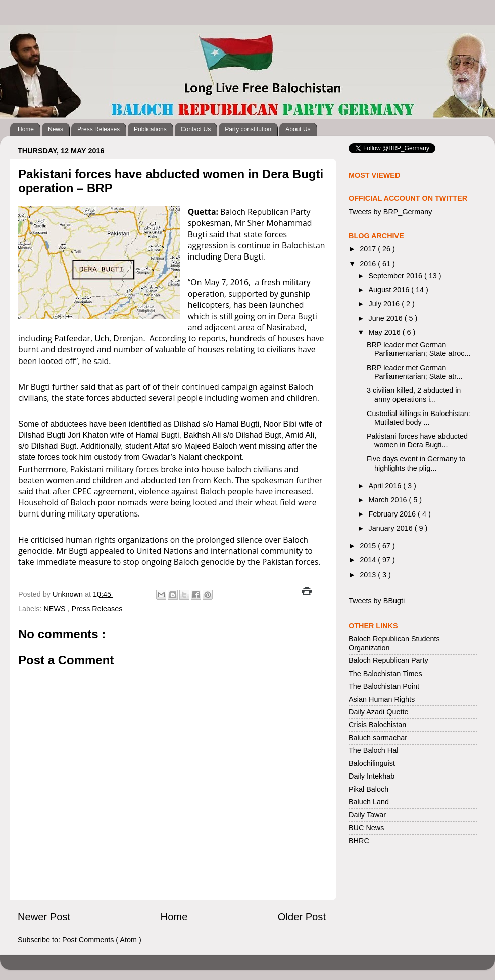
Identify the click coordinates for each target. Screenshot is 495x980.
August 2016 (390, 290)
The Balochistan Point (384, 686)
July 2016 (385, 304)
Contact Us (196, 129)
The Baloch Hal (373, 750)
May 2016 (386, 332)
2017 (369, 249)
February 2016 (393, 514)
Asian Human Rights (382, 699)
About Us (298, 129)
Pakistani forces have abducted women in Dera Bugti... (417, 441)
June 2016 (387, 318)
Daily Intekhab (372, 776)
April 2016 (386, 486)
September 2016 (397, 276)
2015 (369, 546)
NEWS (55, 609)
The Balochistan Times (385, 674)
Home (26, 129)
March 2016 (389, 500)
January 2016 (392, 528)
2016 (369, 264)
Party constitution (248, 129)
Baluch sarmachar (378, 738)
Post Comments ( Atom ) (102, 940)
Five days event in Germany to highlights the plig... (416, 463)
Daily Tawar (367, 815)
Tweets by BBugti (377, 601)
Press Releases (98, 129)
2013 (369, 575)
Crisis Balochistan (377, 725)
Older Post (302, 917)
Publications (150, 129)
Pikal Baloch (368, 789)
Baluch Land (369, 802)
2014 (369, 560)
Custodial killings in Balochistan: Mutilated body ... (418, 418)
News (56, 129)
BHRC (359, 841)
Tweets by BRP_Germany (390, 212)
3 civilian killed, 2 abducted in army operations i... (414, 395)
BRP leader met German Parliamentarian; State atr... (414, 372)
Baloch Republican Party (388, 660)
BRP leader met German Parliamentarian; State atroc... (418, 349)
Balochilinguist (372, 763)
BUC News (366, 828)
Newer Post (44, 917)
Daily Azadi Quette (378, 712)
